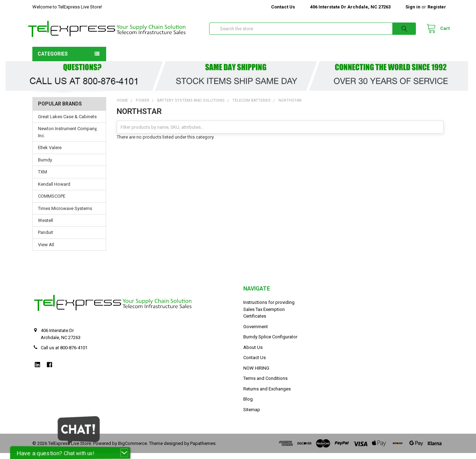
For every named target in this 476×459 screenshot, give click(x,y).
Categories (53, 59)
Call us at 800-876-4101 (64, 354)
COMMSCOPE (52, 202)
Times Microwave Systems (65, 214)
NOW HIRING (256, 374)
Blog (248, 405)
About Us (253, 353)
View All (46, 251)
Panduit (46, 238)
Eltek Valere (50, 154)
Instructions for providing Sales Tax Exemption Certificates (269, 315)
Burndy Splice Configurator (270, 343)
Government (256, 333)
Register (437, 7)
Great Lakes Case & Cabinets (67, 123)
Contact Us (283, 7)
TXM (43, 178)
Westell (46, 226)
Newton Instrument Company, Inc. (68, 138)
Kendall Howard (54, 190)
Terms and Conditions (265, 384)
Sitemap (252, 416)
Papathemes (203, 449)
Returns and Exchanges (267, 395)
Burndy (45, 166)
